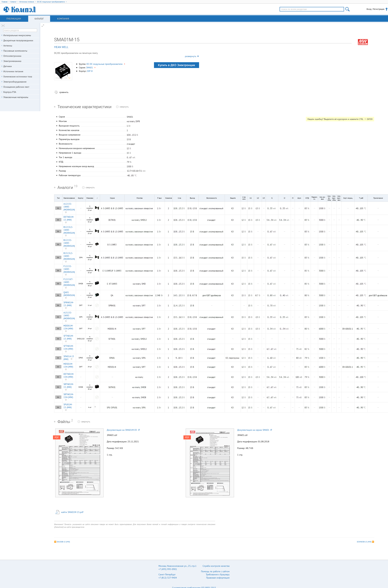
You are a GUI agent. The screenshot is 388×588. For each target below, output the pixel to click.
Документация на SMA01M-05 (123, 430)
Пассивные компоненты (15, 51)
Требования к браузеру (218, 574)
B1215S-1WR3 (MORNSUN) (69, 243)
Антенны (8, 46)
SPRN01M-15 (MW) (69, 304)
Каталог (39, 19)
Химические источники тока (18, 77)
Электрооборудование (15, 82)
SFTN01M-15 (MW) (69, 337)
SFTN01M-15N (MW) (69, 347)
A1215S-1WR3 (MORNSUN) (69, 207)
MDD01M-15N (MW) (68, 327)
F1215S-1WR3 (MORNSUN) (69, 269)
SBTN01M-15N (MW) (69, 396)
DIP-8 (90, 71)
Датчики (8, 66)
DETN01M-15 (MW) (69, 218)
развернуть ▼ (192, 56)
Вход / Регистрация (375, 9)
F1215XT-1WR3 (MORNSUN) (69, 282)
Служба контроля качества (216, 566)
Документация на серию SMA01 (255, 430)
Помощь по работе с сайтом (215, 571)
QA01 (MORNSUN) (69, 294)
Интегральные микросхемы (17, 35)
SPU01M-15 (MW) (68, 406)
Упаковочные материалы (16, 97)
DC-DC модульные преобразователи (106, 64)
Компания (63, 19)
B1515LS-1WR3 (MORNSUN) (69, 256)
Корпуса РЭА (10, 92)
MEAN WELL (61, 47)
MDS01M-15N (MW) (68, 365)
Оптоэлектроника (12, 56)
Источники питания (13, 71)
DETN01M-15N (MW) (69, 375)
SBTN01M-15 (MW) (69, 386)
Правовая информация (218, 578)
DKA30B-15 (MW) (63, 542)
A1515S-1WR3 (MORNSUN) (69, 316)
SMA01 (91, 68)
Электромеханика (12, 61)
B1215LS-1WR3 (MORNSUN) (69, 230)
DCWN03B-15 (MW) (364, 542)
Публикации (14, 19)
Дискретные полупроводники (18, 40)
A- (58, 208)
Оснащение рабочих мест (16, 87)
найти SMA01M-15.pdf (72, 512)
